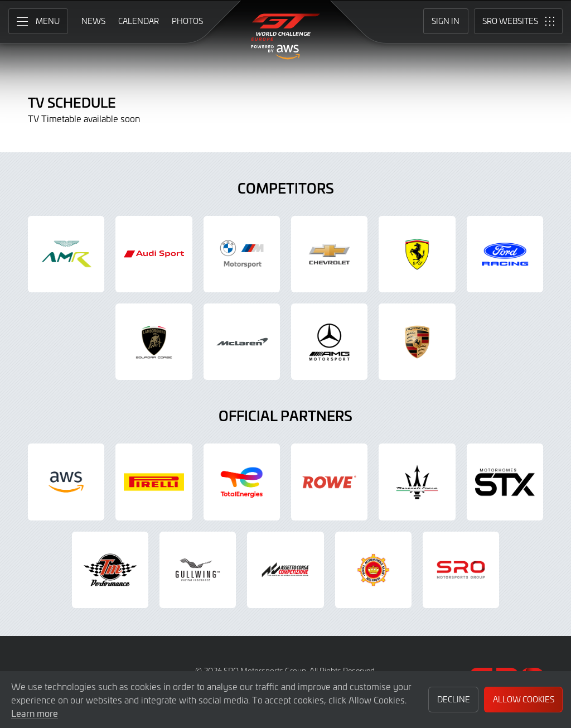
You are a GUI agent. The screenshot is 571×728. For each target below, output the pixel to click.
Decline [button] (454, 699)
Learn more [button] (35, 713)
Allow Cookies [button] (524, 699)
